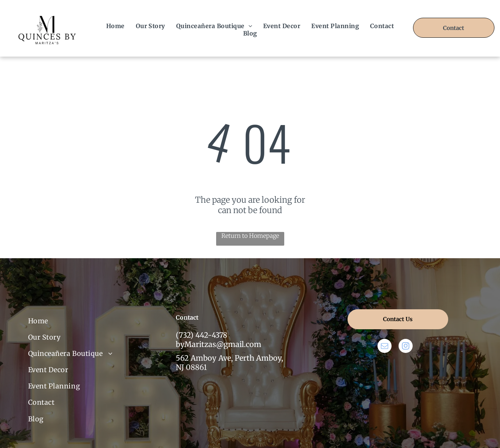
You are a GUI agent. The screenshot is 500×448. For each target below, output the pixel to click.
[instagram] (406, 347)
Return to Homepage (250, 236)
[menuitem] (115, 26)
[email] (385, 347)
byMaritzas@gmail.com (219, 344)
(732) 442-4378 (202, 335)
